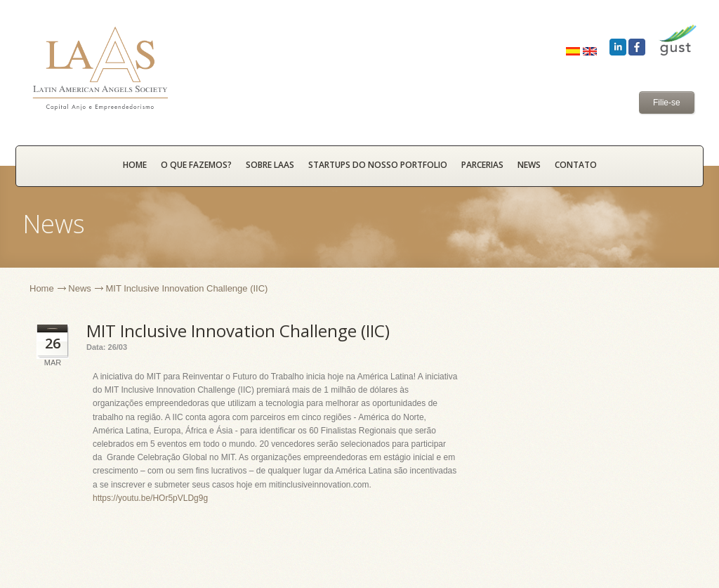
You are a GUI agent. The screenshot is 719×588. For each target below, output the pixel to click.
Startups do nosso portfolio (378, 165)
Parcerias (482, 165)
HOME (135, 165)
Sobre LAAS (270, 165)
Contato (576, 165)
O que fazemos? (196, 165)
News (529, 165)
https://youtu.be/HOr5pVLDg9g (150, 498)
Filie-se (667, 103)
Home (42, 288)
